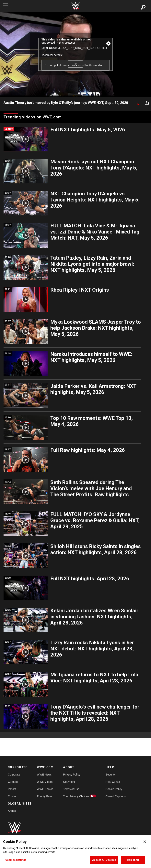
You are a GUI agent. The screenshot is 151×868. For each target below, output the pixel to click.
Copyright (69, 782)
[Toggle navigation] (6, 6)
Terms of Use (71, 789)
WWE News (44, 775)
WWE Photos (45, 789)
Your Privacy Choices (76, 796)
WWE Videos (45, 782)
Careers (13, 782)
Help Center (113, 782)
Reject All (133, 860)
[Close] (145, 842)
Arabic (12, 811)
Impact (12, 789)
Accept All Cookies (104, 860)
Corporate (14, 775)
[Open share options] (147, 103)
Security (111, 775)
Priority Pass (45, 796)
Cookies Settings (16, 860)
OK (75, 64)
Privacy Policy (72, 775)
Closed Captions (116, 796)
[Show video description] (138, 103)
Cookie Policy (114, 789)
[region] (75, 852)
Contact (13, 796)
